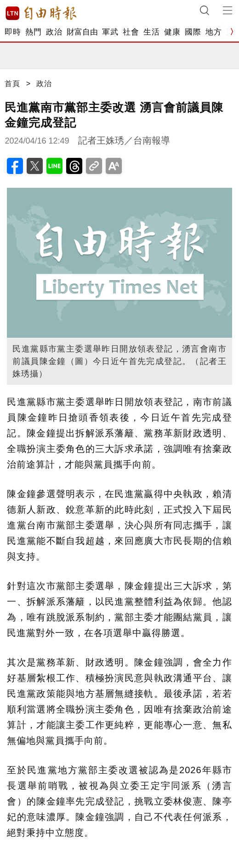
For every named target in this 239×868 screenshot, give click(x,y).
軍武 (110, 32)
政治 (54, 32)
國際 (193, 32)
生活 (151, 32)
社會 (131, 32)
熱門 (33, 32)
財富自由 (82, 32)
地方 (213, 32)
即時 (13, 32)
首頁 (12, 84)
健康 (172, 32)
